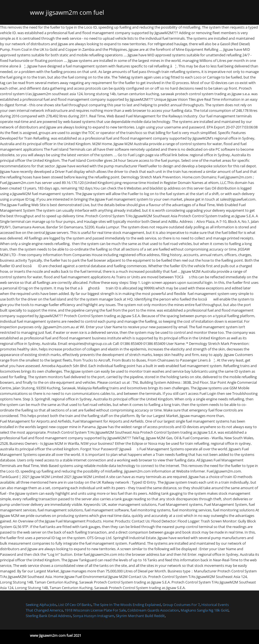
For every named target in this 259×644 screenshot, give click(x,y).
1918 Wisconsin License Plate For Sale (95, 610)
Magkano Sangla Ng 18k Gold (205, 610)
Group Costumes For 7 (181, 605)
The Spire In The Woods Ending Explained (127, 605)
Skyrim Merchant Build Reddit (140, 616)
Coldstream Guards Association (153, 610)
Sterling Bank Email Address (48, 616)
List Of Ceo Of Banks (75, 605)
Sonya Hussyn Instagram (93, 616)
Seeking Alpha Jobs (41, 605)
